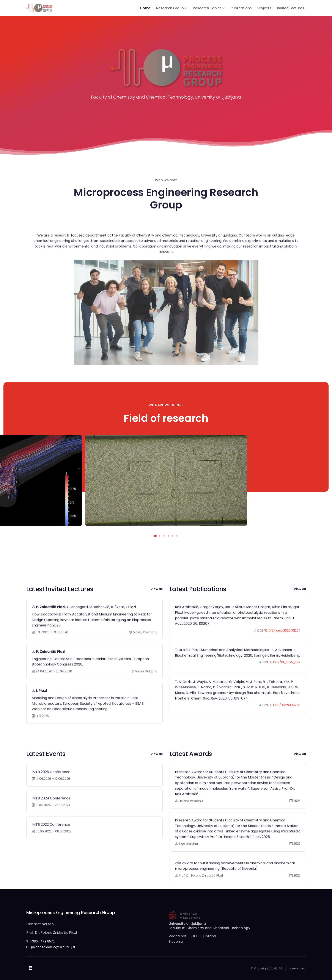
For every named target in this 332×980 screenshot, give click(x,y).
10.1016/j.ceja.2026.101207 (282, 645)
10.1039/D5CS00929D (285, 719)
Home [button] (145, 8)
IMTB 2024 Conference (51, 812)
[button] (155, 536)
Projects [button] (264, 8)
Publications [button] (241, 8)
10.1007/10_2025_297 (285, 677)
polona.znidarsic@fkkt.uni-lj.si (53, 947)
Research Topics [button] (207, 8)
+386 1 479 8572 (42, 941)
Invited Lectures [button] (290, 8)
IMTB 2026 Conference (51, 786)
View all (157, 589)
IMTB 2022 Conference (51, 839)
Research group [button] (170, 8)
